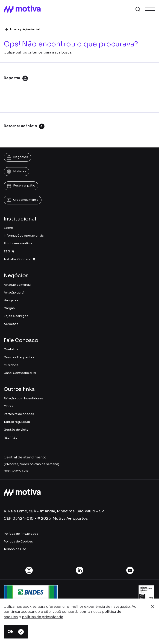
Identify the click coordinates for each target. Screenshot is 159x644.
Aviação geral (14, 292)
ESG (9, 251)
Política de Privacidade (21, 534)
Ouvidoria (11, 365)
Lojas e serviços (16, 316)
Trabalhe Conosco (20, 259)
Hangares (11, 300)
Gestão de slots (16, 430)
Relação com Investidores (23, 398)
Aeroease (11, 324)
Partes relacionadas (19, 414)
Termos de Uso (15, 549)
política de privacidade (43, 617)
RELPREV (11, 438)
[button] (138, 9)
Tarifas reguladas (17, 422)
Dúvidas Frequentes (19, 357)
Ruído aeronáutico (18, 243)
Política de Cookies (18, 541)
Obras (9, 406)
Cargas (9, 308)
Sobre (8, 228)
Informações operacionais (24, 236)
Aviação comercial (18, 285)
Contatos (11, 349)
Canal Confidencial (20, 373)
